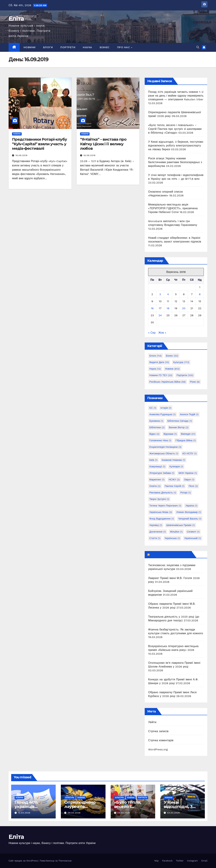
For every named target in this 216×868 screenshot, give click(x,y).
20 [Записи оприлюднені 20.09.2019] (184, 308)
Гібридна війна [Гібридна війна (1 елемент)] (186, 440)
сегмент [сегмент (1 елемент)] (193, 532)
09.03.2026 (74, 813)
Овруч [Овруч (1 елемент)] (189, 480)
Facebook (167, 861)
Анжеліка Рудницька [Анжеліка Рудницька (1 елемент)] (162, 414)
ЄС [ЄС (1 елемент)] (153, 408)
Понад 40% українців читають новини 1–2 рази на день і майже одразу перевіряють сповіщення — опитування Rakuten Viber (176, 96)
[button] (198, 47)
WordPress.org (158, 749)
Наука (87, 47)
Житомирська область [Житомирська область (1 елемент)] (164, 453)
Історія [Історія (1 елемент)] (166, 408)
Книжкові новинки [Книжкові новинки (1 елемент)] (173, 460)
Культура (70, 798)
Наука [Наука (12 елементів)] (155, 369)
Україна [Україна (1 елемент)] (191, 506)
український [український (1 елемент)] (193, 538)
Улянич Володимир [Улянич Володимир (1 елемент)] (189, 512)
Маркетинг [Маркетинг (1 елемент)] (157, 480)
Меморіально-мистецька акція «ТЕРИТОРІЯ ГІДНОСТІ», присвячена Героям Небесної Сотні (173, 208)
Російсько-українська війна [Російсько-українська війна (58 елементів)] (167, 382)
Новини (30, 47)
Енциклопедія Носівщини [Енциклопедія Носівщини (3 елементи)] (165, 447)
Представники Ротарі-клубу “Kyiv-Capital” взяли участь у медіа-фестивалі (40, 144)
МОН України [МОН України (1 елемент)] (188, 473)
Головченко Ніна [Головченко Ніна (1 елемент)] (160, 440)
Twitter (180, 861)
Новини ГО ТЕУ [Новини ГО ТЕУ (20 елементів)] (161, 375)
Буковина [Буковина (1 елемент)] (156, 421)
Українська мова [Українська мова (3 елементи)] (161, 512)
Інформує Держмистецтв (170, 554)
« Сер (152, 333)
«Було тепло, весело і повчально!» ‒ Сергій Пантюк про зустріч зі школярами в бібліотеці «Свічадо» (175, 129)
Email (204, 861)
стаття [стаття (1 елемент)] (155, 538)
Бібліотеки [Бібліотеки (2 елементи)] (157, 427)
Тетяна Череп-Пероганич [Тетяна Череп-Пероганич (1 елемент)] (165, 506)
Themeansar (65, 861)
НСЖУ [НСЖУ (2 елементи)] (174, 480)
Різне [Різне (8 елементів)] (195, 382)
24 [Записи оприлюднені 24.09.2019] (160, 315)
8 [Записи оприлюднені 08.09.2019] (200, 294)
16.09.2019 (21, 155)
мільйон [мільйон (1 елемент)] (176, 532)
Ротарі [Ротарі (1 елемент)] (185, 493)
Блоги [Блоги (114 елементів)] (155, 356)
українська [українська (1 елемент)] (172, 538)
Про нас (124, 47)
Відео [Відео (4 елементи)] (154, 434)
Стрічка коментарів (161, 740)
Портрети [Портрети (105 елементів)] (185, 375)
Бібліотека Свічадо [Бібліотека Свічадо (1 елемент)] (180, 421)
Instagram (192, 861)
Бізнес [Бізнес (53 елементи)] (172, 356)
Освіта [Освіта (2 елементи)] (155, 486)
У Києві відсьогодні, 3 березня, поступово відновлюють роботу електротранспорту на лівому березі (176, 146)
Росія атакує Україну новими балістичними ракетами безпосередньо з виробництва (175, 162)
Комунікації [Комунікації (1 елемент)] (157, 467)
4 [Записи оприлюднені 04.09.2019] (168, 294)
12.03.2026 (24, 813)
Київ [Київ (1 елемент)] (153, 460)
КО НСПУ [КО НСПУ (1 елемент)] (190, 453)
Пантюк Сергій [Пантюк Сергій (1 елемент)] (175, 486)
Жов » (162, 333)
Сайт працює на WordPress (24, 861)
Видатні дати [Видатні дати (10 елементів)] (159, 362)
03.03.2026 (124, 813)
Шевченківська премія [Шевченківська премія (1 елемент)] (181, 525)
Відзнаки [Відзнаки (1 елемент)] (170, 434)
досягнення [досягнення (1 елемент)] (157, 532)
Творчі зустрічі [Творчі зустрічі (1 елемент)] (159, 499)
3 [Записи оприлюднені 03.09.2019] (160, 294)
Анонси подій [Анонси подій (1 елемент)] (189, 414)
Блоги (48, 47)
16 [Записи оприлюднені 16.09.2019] (152, 308)
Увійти (152, 722)
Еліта (16, 19)
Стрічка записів (158, 731)
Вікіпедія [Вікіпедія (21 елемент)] (188, 434)
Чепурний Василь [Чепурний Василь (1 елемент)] (190, 519)
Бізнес (105, 47)
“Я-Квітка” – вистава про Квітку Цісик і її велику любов (103, 144)
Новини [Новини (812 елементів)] (172, 369)
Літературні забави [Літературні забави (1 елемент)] (162, 473)
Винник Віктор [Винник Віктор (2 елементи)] (179, 427)
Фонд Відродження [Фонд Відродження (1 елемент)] (162, 519)
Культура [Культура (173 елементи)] (181, 362)
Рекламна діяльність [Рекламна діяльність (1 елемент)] (163, 493)
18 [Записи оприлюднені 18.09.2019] (168, 308)
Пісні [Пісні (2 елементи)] (193, 486)
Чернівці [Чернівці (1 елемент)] (156, 525)
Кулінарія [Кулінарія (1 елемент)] (176, 467)
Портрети (68, 47)
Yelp (156, 861)
